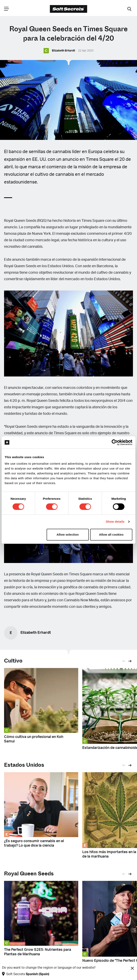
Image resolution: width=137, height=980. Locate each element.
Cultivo (13, 661)
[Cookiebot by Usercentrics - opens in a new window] (115, 442)
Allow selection (68, 534)
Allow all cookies (111, 534)
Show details (115, 522)
